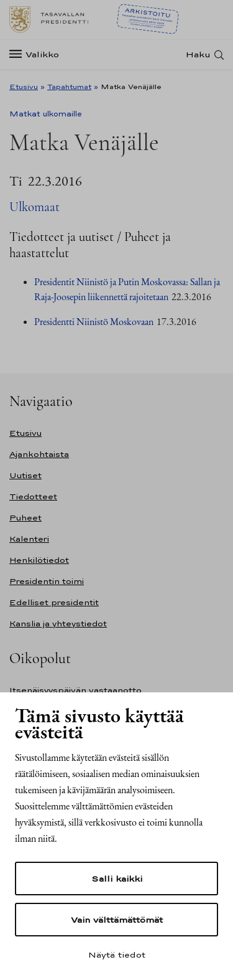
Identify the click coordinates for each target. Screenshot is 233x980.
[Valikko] (38, 54)
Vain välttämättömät (117, 920)
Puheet (25, 518)
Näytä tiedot (117, 954)
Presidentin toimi (47, 581)
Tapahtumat (69, 87)
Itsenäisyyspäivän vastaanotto (75, 690)
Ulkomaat (34, 207)
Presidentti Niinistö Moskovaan (94, 322)
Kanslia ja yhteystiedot (58, 624)
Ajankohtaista (39, 454)
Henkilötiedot (39, 560)
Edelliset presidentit (54, 602)
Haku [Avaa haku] (198, 54)
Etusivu (24, 87)
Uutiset (25, 475)
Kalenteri (29, 539)
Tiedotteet (33, 497)
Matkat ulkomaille (46, 114)
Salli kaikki (117, 879)
